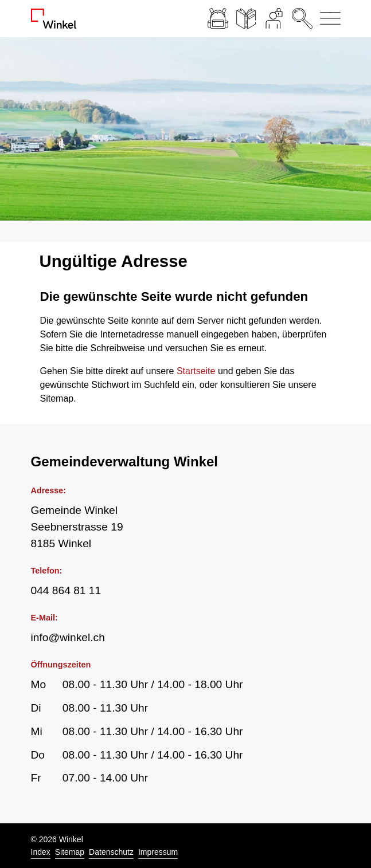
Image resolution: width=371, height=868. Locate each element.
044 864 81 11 (66, 590)
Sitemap (70, 852)
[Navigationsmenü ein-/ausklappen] (328, 19)
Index (41, 852)
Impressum (158, 852)
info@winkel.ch (68, 637)
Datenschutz (111, 852)
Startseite (196, 371)
